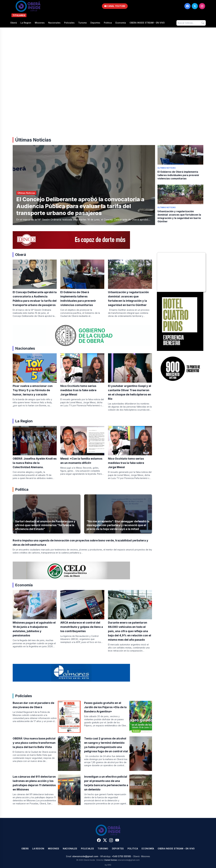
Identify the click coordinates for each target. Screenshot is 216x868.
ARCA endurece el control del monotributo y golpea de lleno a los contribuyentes (82, 627)
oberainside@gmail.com (85, 856)
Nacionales (54, 23)
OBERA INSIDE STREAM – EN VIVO (147, 23)
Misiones (40, 23)
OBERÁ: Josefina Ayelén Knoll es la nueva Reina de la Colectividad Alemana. (35, 463)
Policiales (69, 23)
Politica (108, 23)
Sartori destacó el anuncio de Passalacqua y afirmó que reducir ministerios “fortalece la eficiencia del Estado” (45, 525)
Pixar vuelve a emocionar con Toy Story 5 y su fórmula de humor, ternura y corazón (33, 390)
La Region (26, 23)
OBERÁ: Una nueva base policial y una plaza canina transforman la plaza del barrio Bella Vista (34, 743)
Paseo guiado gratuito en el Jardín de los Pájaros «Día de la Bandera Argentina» (105, 707)
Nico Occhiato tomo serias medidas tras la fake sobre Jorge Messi (78, 390)
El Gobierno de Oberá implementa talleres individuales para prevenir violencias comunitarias (178, 175)
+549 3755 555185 (121, 856)
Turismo (82, 23)
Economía (121, 23)
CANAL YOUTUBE (115, 6)
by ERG (108, 865)
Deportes (95, 23)
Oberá (14, 23)
